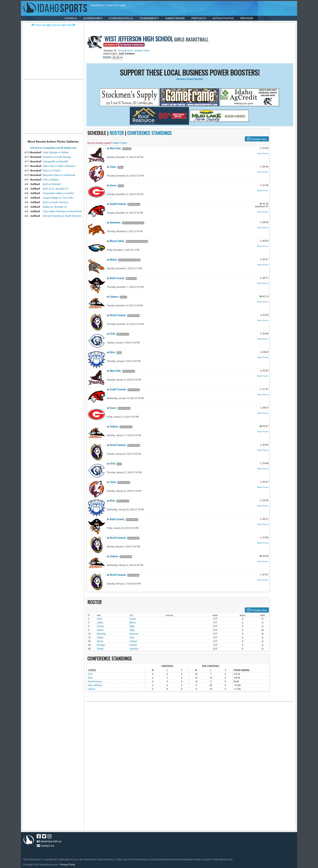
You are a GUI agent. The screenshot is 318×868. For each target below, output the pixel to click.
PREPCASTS (199, 18)
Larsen (133, 619)
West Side (114, 148)
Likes (132, 638)
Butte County (115, 278)
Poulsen (133, 645)
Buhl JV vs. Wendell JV (56, 189)
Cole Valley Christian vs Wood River (62, 211)
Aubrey (100, 638)
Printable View (257, 139)
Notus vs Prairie (52, 171)
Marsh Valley (115, 241)
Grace (111, 185)
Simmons (134, 634)
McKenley (101, 634)
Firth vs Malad (51, 180)
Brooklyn (101, 645)
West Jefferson (95, 685)
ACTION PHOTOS (223, 18)
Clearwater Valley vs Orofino (58, 193)
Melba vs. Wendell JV (55, 207)
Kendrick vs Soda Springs (57, 157)
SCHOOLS (71, 18)
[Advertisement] (53, 107)
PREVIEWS (247, 18)
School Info (125, 51)
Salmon (112, 297)
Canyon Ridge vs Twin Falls (58, 198)
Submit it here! (120, 143)
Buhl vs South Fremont (55, 202)
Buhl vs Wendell (52, 184)
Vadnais (133, 641)
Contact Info (142, 51)
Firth (111, 334)
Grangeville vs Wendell (55, 161)
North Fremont (116, 315)
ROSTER (117, 133)
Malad (112, 260)
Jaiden (100, 623)
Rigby (132, 626)
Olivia (99, 619)
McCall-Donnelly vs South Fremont (62, 216)
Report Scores (263, 153)
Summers (134, 649)
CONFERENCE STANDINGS (149, 133)
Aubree (100, 630)
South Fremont (116, 204)
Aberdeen (114, 223)
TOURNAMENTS (149, 18)
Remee (100, 641)
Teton (111, 167)
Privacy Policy (68, 865)
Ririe (111, 352)
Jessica (100, 626)
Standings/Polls (121, 18)
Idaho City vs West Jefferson (59, 166)
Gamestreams (175, 18)
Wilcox (133, 623)
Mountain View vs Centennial (59, 175)
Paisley (100, 649)
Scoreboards (93, 18)
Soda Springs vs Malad (56, 152)
